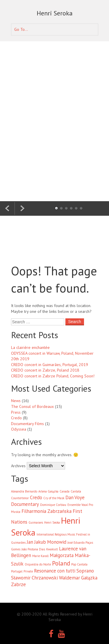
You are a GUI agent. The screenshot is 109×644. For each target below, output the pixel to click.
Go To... (21, 29)
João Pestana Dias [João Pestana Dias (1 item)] (33, 549)
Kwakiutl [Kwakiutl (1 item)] (52, 549)
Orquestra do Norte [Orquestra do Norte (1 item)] (38, 564)
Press (16, 412)
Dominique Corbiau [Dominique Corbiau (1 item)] (53, 505)
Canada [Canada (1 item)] (65, 491)
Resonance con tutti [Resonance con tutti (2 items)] (55, 571)
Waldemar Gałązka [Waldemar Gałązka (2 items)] (78, 578)
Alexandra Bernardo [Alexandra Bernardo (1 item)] (24, 491)
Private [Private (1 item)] (28, 571)
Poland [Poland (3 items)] (61, 563)
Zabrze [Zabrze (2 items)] (18, 584)
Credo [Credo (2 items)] (36, 497)
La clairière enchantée (30, 347)
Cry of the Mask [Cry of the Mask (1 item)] (54, 498)
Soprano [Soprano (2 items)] (85, 571)
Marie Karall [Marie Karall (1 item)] (40, 556)
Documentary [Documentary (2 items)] (25, 504)
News (16, 401)
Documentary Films (27, 424)
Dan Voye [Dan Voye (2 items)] (75, 497)
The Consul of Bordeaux (32, 406)
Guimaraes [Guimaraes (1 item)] (36, 522)
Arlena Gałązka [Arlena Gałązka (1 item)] (48, 491)
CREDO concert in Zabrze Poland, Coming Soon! (53, 376)
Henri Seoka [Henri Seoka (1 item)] (52, 522)
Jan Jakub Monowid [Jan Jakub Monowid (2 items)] (47, 542)
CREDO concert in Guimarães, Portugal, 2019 (50, 365)
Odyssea (19, 429)
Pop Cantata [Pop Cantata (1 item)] (79, 564)
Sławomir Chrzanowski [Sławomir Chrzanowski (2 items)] (34, 578)
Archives (18, 466)
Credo (16, 418)
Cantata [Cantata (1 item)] (76, 491)
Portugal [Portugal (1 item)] (17, 571)
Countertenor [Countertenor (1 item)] (20, 498)
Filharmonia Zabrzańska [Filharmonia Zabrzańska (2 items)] (47, 511)
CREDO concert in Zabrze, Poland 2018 (45, 370)
